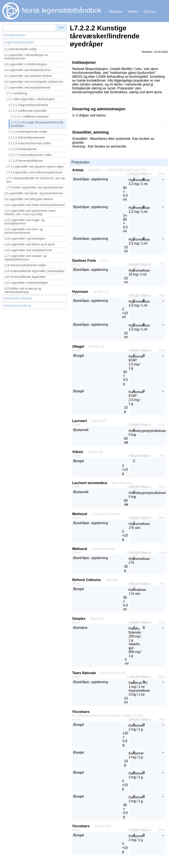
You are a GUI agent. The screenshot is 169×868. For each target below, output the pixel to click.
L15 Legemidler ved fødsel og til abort (29, 244)
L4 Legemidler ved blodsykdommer (28, 70)
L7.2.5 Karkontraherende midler (30, 143)
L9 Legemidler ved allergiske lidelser (29, 199)
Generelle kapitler (18, 298)
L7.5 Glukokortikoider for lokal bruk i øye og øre (36, 180)
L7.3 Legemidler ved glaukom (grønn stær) (35, 167)
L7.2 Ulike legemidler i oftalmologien (31, 99)
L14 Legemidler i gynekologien (25, 238)
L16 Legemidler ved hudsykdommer (28, 250)
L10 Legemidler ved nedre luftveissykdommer (35, 205)
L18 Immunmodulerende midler (25, 265)
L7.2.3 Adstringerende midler (28, 132)
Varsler (133, 12)
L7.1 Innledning (17, 93)
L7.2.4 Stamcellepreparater (27, 137)
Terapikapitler (14, 35)
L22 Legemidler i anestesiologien (26, 283)
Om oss (150, 12)
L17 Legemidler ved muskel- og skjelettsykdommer (25, 258)
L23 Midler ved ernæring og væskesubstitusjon (23, 290)
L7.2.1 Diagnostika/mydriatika (28, 105)
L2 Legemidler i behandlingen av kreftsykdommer (26, 57)
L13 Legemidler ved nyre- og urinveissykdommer (23, 231)
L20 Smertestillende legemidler (25, 277)
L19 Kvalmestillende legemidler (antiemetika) (34, 271)
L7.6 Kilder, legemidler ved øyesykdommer (35, 187)
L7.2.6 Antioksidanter (23, 149)
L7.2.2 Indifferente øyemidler (28, 111)
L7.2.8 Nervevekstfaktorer (26, 161)
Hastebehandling (17, 306)
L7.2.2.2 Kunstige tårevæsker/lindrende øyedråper (37, 124)
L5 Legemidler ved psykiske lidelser (28, 76)
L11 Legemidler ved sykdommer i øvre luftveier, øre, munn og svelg (30, 212)
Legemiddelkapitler (19, 42)
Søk (61, 27)
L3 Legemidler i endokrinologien (26, 64)
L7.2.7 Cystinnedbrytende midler (30, 155)
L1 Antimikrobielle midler (21, 49)
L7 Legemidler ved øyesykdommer (27, 87)
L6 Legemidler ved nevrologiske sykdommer (34, 82)
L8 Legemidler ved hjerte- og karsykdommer (34, 193)
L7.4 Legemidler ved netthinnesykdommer (35, 172)
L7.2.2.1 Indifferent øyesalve (30, 117)
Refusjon (116, 12)
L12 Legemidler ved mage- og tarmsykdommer (24, 222)
